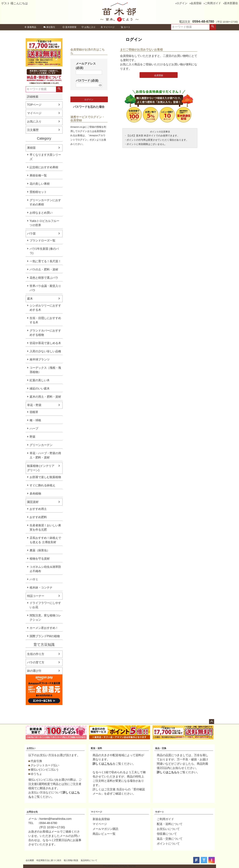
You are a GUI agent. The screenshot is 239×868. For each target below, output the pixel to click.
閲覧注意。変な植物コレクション (45, 618)
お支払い (31, 748)
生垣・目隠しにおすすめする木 (45, 320)
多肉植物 (35, 494)
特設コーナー (36, 596)
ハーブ (34, 429)
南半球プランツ (40, 360)
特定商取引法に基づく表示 (49, 860)
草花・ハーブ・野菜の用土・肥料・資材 (45, 455)
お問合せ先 (32, 812)
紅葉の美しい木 (40, 380)
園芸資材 (33, 502)
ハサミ (34, 579)
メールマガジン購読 (105, 829)
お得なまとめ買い (41, 213)
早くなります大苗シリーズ (45, 157)
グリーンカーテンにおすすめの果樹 (45, 202)
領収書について (167, 834)
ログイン (182, 3)
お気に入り (88, 27)
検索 (213, 27)
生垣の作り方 (36, 654)
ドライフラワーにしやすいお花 (45, 605)
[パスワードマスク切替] (100, 85)
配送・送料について (170, 824)
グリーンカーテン (41, 445)
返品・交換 (161, 748)
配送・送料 (96, 748)
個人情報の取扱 (71, 860)
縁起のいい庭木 (40, 389)
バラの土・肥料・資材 (44, 269)
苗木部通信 (231, 3)
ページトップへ (212, 722)
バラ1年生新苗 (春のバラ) (44, 251)
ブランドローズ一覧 (43, 241)
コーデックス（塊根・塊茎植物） (45, 370)
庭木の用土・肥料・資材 (45, 397)
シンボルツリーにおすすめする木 (45, 308)
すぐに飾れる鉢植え (43, 485)
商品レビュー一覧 (104, 834)
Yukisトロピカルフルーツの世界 (44, 223)
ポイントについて (168, 844)
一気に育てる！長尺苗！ (45, 261)
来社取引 (49, 27)
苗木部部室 (69, 27)
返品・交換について (170, 839)
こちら (108, 764)
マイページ (108, 27)
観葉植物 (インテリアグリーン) (41, 468)
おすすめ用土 (38, 509)
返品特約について (89, 860)
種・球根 (35, 420)
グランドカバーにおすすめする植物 (45, 333)
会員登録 (196, 3)
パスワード (87, 81)
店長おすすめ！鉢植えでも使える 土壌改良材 (45, 540)
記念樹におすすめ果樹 (44, 167)
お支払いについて (168, 829)
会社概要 (30, 860)
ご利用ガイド (213, 3)
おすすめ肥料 (38, 517)
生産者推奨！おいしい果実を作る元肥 (45, 528)
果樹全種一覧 (38, 175)
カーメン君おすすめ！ (44, 628)
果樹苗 (31, 148)
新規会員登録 (101, 819)
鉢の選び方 (34, 671)
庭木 (30, 299)
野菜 (33, 437)
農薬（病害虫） (40, 550)
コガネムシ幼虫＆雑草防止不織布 (45, 569)
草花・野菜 (34, 405)
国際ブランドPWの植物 (45, 636)
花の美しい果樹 (40, 184)
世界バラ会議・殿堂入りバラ (45, 288)
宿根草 (34, 412)
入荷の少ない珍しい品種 (45, 351)
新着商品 (30, 27)
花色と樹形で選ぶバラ (44, 278)
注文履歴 (33, 130)
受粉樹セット (38, 192)
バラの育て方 (36, 662)
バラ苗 (31, 234)
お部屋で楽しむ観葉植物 (45, 477)
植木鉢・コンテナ (41, 588)
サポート (160, 812)
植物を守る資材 (40, 559)
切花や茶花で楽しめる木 (45, 343)
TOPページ (34, 105)
